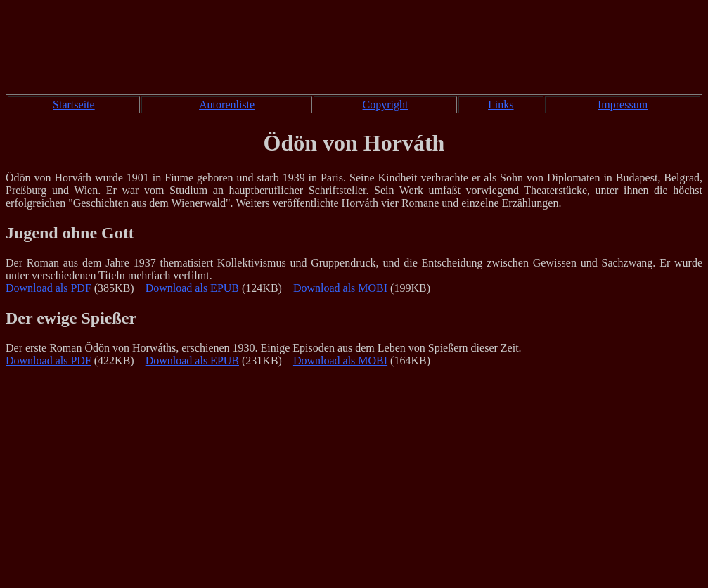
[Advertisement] (354, 50)
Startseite (74, 104)
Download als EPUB (192, 288)
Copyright (386, 104)
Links (501, 104)
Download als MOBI (340, 288)
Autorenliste (227, 104)
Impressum (623, 104)
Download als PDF (49, 288)
